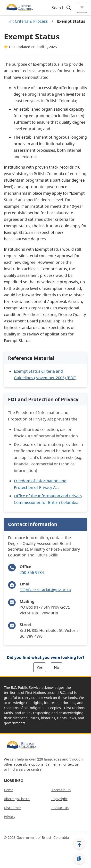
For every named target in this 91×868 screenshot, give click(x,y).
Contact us (60, 808)
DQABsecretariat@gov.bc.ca (45, 590)
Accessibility (61, 790)
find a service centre (25, 769)
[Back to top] (79, 844)
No (57, 667)
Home (9, 790)
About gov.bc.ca (17, 799)
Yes (40, 667)
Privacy (10, 817)
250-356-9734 (32, 572)
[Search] (61, 8)
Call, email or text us (62, 764)
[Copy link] (79, 859)
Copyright (59, 799)
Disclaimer (12, 808)
